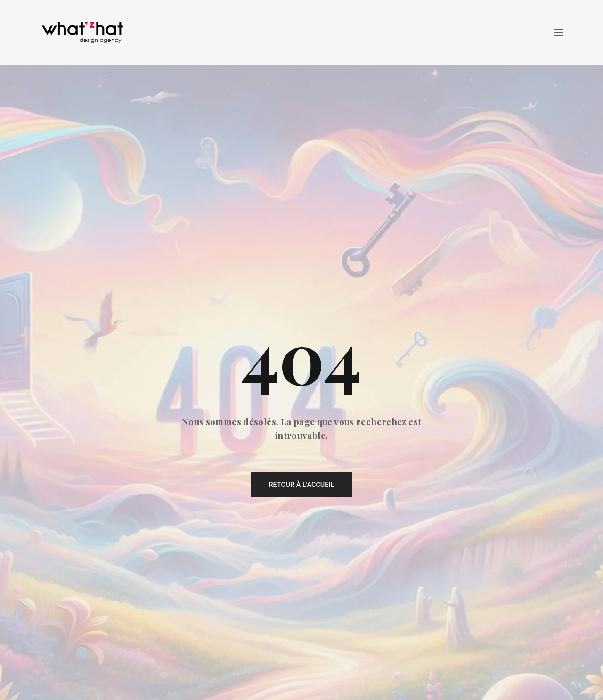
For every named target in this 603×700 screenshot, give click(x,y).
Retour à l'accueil (301, 485)
